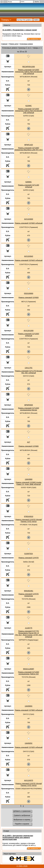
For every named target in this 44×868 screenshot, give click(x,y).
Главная (4, 44)
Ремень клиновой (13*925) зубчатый (29, 747)
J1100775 (29, 628)
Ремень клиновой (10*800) (29, 298)
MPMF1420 (29, 145)
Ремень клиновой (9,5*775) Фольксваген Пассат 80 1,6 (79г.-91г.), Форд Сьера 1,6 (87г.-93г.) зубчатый (29, 634)
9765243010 (29, 516)
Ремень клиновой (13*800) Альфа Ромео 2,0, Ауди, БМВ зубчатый (29, 483)
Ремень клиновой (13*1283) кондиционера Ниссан (29, 409)
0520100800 (29, 293)
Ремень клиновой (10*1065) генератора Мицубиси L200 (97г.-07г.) (29, 149)
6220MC (29, 106)
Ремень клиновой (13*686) (29, 446)
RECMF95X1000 (29, 67)
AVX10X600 (29, 219)
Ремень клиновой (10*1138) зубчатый (29, 186)
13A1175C (29, 368)
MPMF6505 (29, 405)
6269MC (29, 182)
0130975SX (29, 554)
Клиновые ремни (26, 44)
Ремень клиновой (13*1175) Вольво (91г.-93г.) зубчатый (29, 372)
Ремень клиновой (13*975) (29, 558)
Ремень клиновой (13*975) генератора (29, 595)
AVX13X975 (29, 780)
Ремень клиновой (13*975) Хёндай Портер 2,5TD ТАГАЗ (29, 785)
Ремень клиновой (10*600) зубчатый (29, 223)
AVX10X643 (29, 256)
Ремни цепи (14, 44)
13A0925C (29, 743)
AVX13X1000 (29, 331)
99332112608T (29, 669)
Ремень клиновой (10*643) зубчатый (29, 260)
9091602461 (29, 591)
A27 (29, 442)
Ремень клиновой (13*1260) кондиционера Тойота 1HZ (29, 673)
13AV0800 (29, 479)
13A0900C (29, 706)
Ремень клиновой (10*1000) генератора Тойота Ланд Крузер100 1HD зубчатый (29, 72)
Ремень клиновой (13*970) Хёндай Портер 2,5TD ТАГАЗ (29, 521)
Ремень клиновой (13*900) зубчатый (29, 710)
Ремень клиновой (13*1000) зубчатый (29, 335)
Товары (5, 20)
